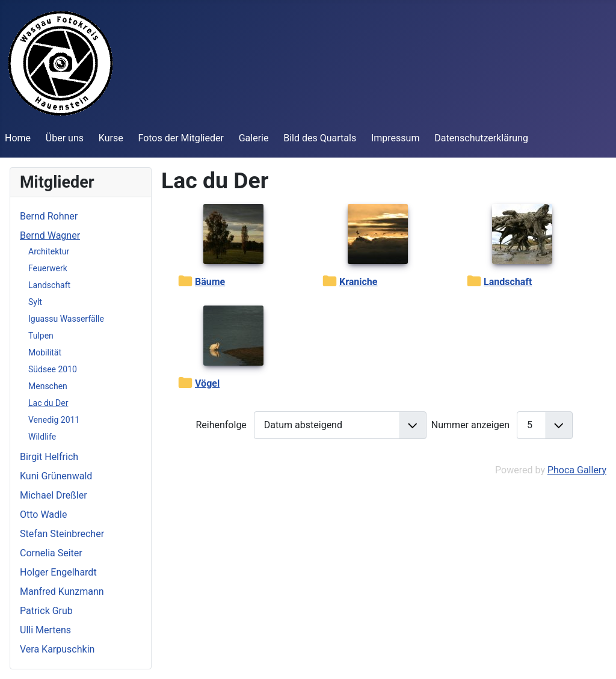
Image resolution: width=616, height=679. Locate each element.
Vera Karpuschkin (57, 649)
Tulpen (41, 336)
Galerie (254, 138)
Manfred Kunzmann (62, 591)
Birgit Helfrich (49, 457)
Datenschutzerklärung (481, 138)
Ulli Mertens (45, 630)
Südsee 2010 (53, 369)
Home (18, 138)
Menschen (48, 386)
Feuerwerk (48, 268)
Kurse (111, 138)
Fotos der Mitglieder (180, 138)
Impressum (396, 138)
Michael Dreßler (54, 495)
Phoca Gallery (577, 470)
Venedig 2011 (54, 420)
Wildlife (42, 437)
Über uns (65, 138)
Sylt (35, 302)
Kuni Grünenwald (56, 476)
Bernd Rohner (49, 216)
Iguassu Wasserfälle (66, 319)
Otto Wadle (43, 515)
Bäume (210, 282)
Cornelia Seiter (51, 553)
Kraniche (358, 282)
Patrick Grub (46, 611)
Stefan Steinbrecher (62, 534)
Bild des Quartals (320, 138)
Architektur (49, 251)
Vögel (207, 383)
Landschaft (49, 285)
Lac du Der (48, 403)
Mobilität (45, 352)
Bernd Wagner (50, 235)
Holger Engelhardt (58, 572)
